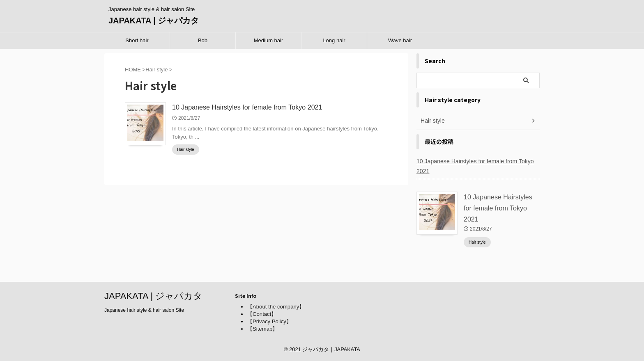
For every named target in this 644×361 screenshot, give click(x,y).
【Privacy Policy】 (269, 321)
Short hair (137, 40)
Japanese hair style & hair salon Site (144, 310)
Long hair (334, 40)
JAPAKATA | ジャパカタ (154, 21)
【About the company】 (276, 307)
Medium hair (269, 40)
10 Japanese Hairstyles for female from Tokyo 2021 (247, 107)
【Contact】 (262, 314)
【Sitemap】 (262, 329)
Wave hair (400, 40)
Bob (203, 40)
